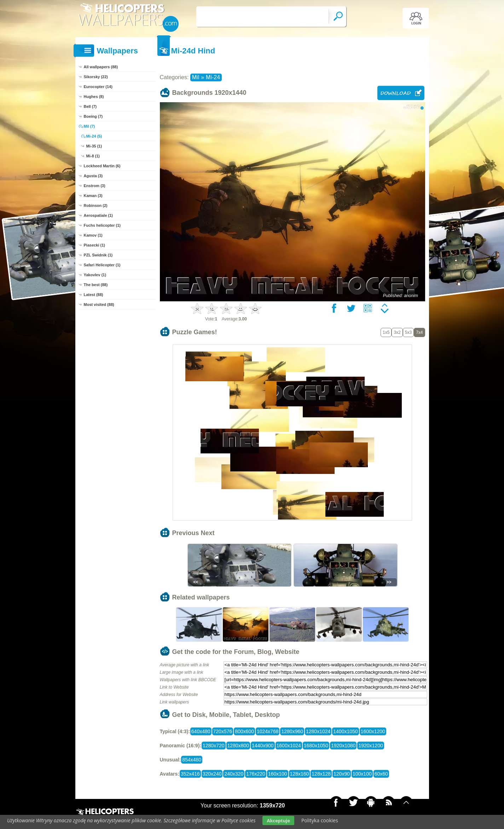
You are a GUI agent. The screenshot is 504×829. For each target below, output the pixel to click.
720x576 (223, 731)
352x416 (190, 774)
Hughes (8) (94, 97)
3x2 (397, 332)
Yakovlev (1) (95, 275)
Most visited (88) (99, 305)
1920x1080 (343, 746)
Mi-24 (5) (94, 136)
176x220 (256, 774)
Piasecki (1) (95, 245)
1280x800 (238, 746)
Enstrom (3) (95, 186)
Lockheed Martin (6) (102, 166)
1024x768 (268, 731)
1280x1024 (318, 731)
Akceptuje (278, 821)
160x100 (278, 774)
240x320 (234, 774)
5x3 (408, 332)
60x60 (381, 774)
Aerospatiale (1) (99, 215)
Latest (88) (94, 295)
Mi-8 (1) (93, 156)
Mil (196, 77)
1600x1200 (373, 731)
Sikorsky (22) (96, 77)
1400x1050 (345, 731)
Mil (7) (89, 126)
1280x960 (292, 731)
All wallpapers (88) (101, 67)
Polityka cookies (320, 820)
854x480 (192, 760)
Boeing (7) (93, 116)
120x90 (342, 774)
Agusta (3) (93, 176)
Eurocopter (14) (98, 87)
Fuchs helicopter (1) (102, 225)
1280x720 (214, 746)
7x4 (419, 332)
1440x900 (263, 746)
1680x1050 (316, 746)
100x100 (362, 774)
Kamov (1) (93, 235)
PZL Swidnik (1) (98, 255)
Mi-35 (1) (94, 146)
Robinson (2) (96, 205)
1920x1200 (370, 746)
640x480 (201, 731)
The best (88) (96, 285)
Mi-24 (213, 77)
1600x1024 (289, 746)
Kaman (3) (93, 196)
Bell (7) (90, 106)
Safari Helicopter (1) (102, 265)
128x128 (321, 774)
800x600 (244, 731)
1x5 (386, 332)
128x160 (300, 774)
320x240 (212, 774)
